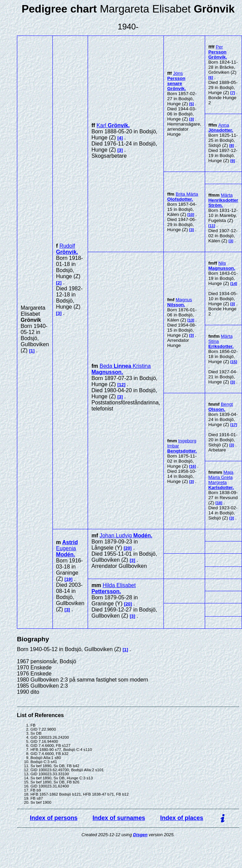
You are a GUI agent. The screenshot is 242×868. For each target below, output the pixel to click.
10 (191, 215)
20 (128, 548)
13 (191, 320)
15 (234, 362)
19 (69, 579)
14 (234, 284)
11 (212, 226)
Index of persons (54, 818)
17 (234, 425)
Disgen (140, 835)
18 (219, 503)
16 (193, 466)
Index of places (182, 818)
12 (121, 385)
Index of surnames (119, 818)
